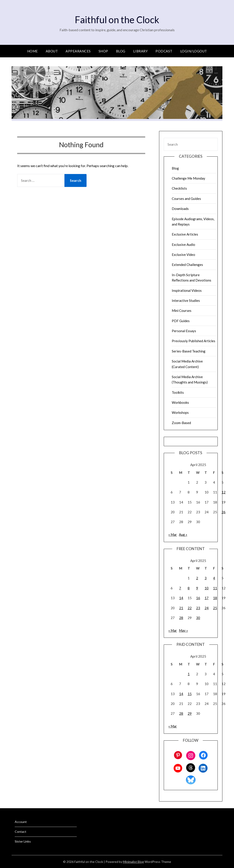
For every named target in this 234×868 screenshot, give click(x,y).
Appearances (78, 51)
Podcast (164, 51)
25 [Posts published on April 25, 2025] (215, 608)
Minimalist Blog (133, 862)
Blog (121, 51)
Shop (103, 51)
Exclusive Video (183, 255)
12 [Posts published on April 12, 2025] (224, 492)
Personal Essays (184, 331)
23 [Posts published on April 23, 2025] (198, 608)
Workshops (180, 412)
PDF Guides (181, 321)
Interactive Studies (186, 300)
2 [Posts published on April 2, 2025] (197, 578)
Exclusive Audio (183, 244)
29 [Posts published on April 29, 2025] (190, 713)
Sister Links (23, 841)
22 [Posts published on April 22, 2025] (190, 608)
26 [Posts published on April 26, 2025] (224, 512)
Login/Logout (194, 51)
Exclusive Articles (185, 234)
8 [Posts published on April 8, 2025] (189, 588)
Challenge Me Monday (188, 178)
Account (21, 822)
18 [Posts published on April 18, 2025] (215, 598)
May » (183, 630)
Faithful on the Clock (117, 19)
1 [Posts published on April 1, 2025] (189, 674)
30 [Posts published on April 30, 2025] (198, 618)
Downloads (180, 209)
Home (33, 51)
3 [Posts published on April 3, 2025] (206, 578)
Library (141, 51)
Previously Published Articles (194, 341)
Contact (21, 832)
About (52, 51)
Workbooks (180, 402)
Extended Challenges (187, 265)
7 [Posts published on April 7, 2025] (180, 588)
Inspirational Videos (187, 290)
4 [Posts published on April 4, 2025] (214, 578)
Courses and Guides (186, 199)
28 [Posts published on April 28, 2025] (181, 618)
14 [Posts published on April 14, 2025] (181, 598)
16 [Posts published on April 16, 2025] (198, 598)
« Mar (173, 534)
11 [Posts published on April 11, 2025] (215, 588)
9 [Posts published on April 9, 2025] (197, 588)
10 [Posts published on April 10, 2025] (207, 588)
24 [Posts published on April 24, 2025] (207, 608)
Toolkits (178, 392)
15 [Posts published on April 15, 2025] (190, 694)
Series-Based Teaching (189, 351)
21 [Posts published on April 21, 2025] (181, 608)
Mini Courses (182, 311)
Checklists (179, 188)
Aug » (183, 534)
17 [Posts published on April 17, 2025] (207, 598)
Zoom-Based (181, 423)
